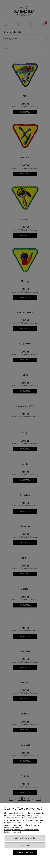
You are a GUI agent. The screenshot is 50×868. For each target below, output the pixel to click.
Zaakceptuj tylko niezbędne (25, 838)
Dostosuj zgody (25, 845)
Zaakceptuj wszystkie (25, 852)
